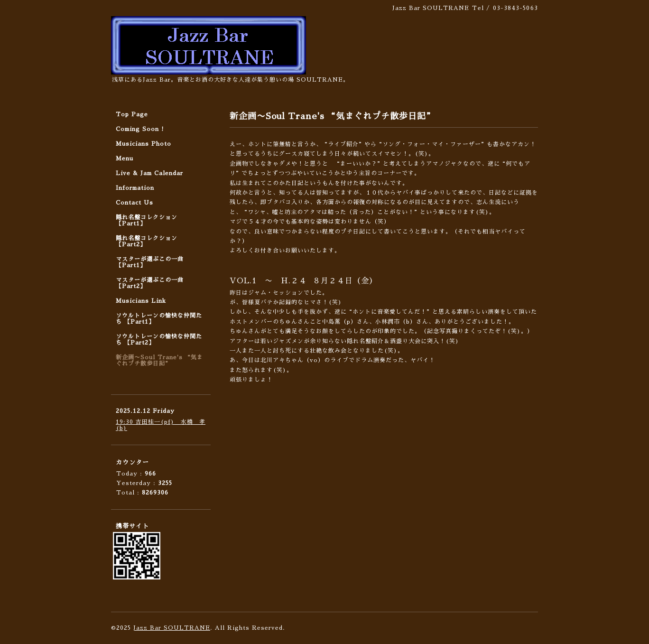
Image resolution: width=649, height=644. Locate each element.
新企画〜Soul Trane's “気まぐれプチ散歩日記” (159, 360)
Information (135, 188)
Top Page (132, 114)
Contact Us (134, 203)
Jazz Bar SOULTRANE (172, 628)
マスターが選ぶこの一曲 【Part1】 (150, 262)
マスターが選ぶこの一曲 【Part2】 (150, 283)
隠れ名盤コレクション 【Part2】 (147, 241)
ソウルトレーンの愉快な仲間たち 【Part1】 (159, 319)
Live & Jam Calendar (149, 173)
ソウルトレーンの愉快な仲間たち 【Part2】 (159, 340)
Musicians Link (141, 301)
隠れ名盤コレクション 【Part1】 (147, 220)
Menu (125, 159)
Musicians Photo (144, 144)
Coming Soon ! (140, 129)
